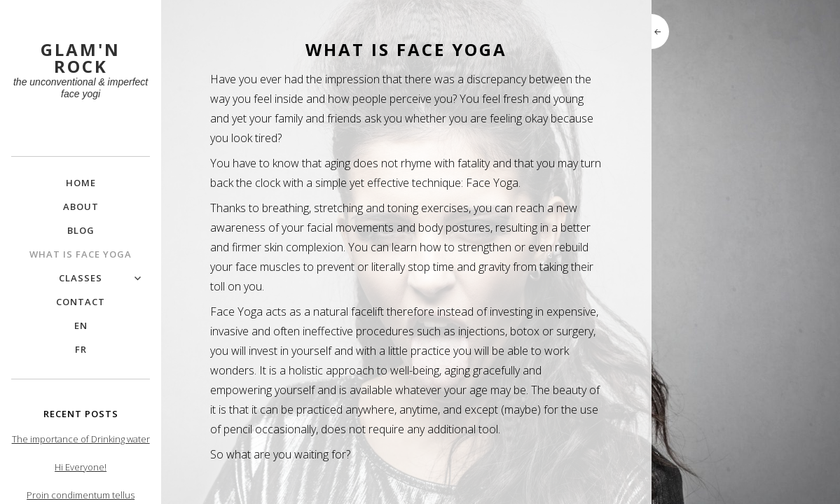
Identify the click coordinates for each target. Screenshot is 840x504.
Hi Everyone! (81, 467)
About (81, 206)
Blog (81, 230)
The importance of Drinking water (81, 439)
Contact (81, 302)
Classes (81, 278)
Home (81, 183)
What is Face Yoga (81, 254)
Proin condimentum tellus (81, 495)
